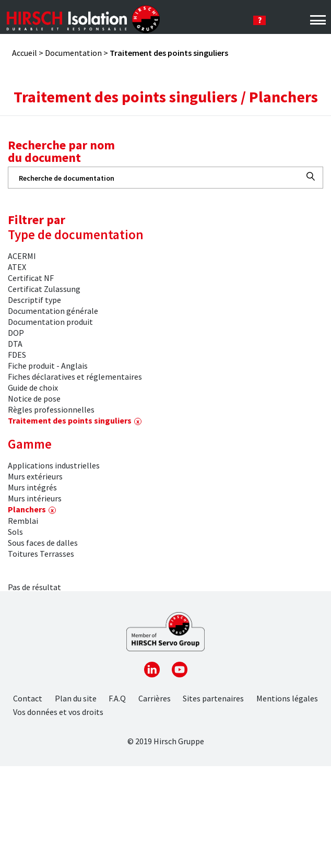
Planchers (27, 509)
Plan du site (76, 698)
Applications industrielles (54, 465)
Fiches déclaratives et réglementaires (75, 377)
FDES (17, 355)
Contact (28, 698)
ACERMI (22, 256)
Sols (15, 532)
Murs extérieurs (35, 476)
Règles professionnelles (51, 409)
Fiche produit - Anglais (48, 366)
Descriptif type (34, 300)
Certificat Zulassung (44, 289)
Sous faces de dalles (43, 543)
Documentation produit (50, 322)
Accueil (25, 53)
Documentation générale (53, 311)
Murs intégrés (32, 487)
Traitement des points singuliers (70, 420)
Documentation (73, 53)
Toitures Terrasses (41, 554)
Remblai (23, 521)
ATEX (17, 267)
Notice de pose (34, 398)
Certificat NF (31, 278)
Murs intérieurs (35, 498)
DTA (15, 344)
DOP (16, 333)
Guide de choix (33, 388)
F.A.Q (117, 698)
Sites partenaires (213, 698)
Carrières (155, 698)
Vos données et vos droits (58, 712)
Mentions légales (287, 698)
